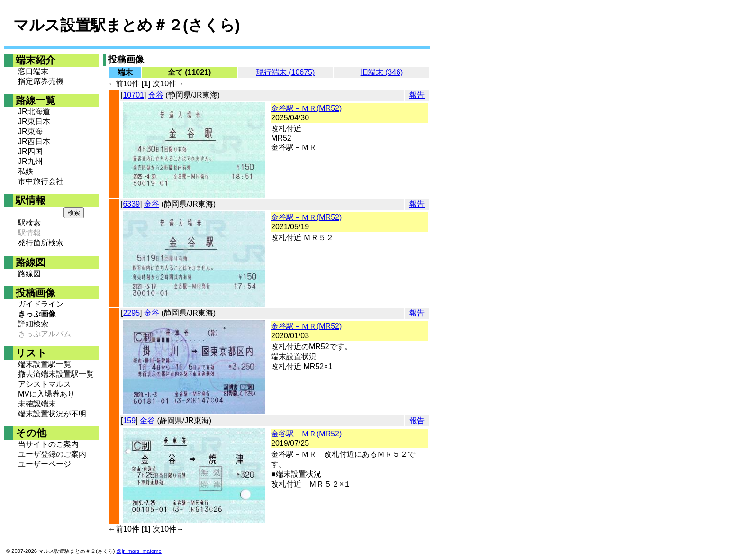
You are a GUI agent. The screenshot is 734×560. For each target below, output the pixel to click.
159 (129, 420)
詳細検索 (33, 324)
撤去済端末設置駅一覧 (56, 374)
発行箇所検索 (41, 243)
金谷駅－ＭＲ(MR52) (306, 108)
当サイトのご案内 (48, 444)
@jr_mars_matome (139, 551)
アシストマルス (45, 384)
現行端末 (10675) (286, 72)
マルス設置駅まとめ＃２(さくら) (127, 25)
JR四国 (30, 151)
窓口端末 (33, 71)
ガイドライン (41, 304)
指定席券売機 (41, 81)
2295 (131, 313)
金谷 (156, 95)
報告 (417, 95)
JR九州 (30, 161)
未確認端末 (37, 404)
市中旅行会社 (41, 181)
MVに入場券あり (46, 394)
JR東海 (30, 131)
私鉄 (26, 171)
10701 (133, 95)
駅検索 (29, 223)
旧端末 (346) (382, 72)
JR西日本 (34, 141)
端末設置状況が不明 (52, 414)
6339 (131, 204)
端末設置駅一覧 (45, 364)
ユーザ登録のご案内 (52, 454)
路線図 (29, 274)
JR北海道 (34, 112)
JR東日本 (34, 122)
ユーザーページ (45, 464)
